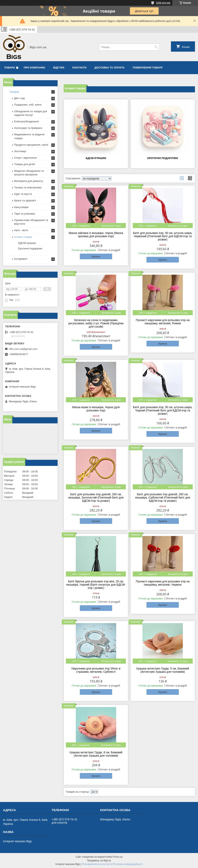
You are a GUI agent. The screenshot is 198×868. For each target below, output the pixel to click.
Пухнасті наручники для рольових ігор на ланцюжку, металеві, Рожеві (163, 322)
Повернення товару (148, 68)
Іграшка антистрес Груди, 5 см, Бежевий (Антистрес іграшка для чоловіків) (163, 670)
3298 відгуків (163, 3)
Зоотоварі (20, 151)
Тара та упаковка (25, 214)
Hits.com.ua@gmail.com (23, 349)
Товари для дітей (25, 164)
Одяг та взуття (23, 194)
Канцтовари (21, 207)
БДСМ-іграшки (96, 158)
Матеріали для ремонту (29, 181)
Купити (96, 257)
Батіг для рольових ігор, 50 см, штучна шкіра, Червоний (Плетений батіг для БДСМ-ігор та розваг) (163, 236)
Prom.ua (118, 857)
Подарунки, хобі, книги (28, 105)
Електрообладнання (26, 121)
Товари (9, 68)
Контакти (79, 68)
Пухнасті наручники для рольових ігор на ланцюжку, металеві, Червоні (163, 583)
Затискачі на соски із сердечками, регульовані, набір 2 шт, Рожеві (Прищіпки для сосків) (96, 323)
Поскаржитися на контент (96, 864)
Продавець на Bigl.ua (99, 861)
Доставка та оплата (110, 68)
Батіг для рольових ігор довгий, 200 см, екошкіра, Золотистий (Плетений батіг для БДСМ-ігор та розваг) (96, 498)
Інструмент (21, 259)
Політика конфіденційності (128, 864)
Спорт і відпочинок (25, 158)
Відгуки (59, 68)
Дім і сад (19, 98)
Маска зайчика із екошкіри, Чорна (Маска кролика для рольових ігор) (96, 235)
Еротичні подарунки (163, 158)
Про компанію (35, 68)
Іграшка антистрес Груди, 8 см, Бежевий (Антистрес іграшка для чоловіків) (96, 754)
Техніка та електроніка (28, 187)
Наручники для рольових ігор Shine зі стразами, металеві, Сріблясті (96, 670)
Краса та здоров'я (25, 200)
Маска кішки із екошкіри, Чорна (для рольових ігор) (96, 409)
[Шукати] (156, 47)
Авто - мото (21, 230)
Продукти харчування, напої (31, 145)
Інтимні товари (23, 237)
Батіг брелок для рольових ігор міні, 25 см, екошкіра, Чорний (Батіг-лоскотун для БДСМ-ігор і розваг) (96, 585)
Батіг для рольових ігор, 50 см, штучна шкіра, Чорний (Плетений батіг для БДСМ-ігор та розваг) (163, 410)
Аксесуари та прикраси (28, 128)
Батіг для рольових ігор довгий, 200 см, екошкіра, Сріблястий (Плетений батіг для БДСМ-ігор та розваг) (163, 498)
